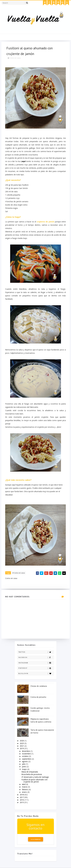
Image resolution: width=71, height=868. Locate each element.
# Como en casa (19, 573)
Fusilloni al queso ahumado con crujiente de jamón (34, 781)
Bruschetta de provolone (32, 775)
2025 (22, 744)
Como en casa (15, 58)
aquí (28, 161)
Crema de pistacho (38, 697)
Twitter (36, 652)
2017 (22, 798)
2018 (22, 795)
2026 (22, 741)
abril (24, 785)
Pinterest (36, 669)
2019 (22, 749)
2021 (22, 746)
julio (24, 764)
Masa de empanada (30, 772)
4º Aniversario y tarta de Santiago (35, 777)
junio (24, 767)
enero (25, 792)
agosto (25, 762)
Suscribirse (36, 840)
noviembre (27, 754)
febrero (25, 790)
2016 (22, 800)
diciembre (26, 751)
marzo (25, 787)
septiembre (27, 759)
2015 (22, 803)
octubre (25, 757)
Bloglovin (36, 674)
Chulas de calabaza (39, 686)
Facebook (36, 658)
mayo (25, 770)
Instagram (36, 663)
